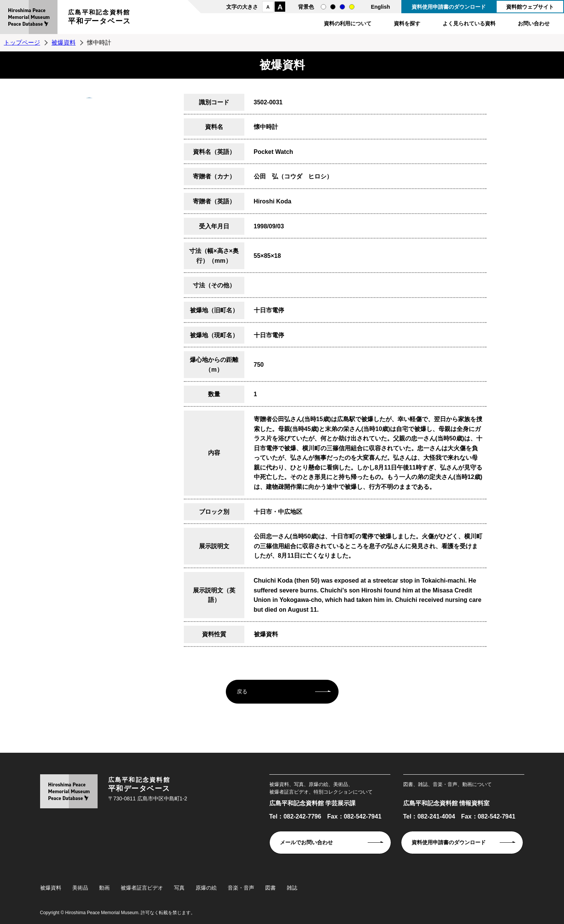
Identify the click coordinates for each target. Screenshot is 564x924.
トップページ (22, 43)
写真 (179, 888)
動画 (104, 888)
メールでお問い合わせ (306, 842)
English (380, 7)
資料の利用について (348, 23)
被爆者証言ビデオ (142, 888)
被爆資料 (64, 43)
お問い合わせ (534, 23)
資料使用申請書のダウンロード (449, 7)
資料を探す (407, 23)
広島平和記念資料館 (99, 18)
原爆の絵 (206, 888)
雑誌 (292, 888)
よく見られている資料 (469, 23)
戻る (242, 691)
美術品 (80, 888)
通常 (323, 7)
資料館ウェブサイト (530, 7)
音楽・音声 (241, 888)
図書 (270, 888)
